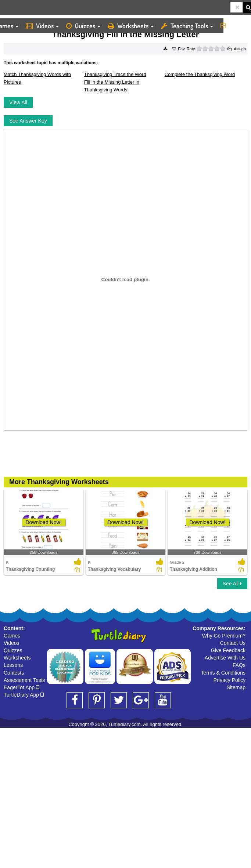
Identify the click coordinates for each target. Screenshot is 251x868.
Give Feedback (228, 650)
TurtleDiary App (24, 695)
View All (18, 102)
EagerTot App (21, 687)
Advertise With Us (225, 658)
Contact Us (233, 643)
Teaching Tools (187, 26)
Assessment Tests (24, 680)
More (234, 26)
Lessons (13, 665)
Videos (42, 26)
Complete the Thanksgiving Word (200, 74)
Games (12, 636)
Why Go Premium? (224, 636)
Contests (14, 673)
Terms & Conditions (223, 673)
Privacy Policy (230, 680)
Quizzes (83, 26)
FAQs (239, 665)
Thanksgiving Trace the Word (115, 74)
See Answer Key (28, 121)
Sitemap (236, 687)
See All (232, 584)
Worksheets (131, 26)
